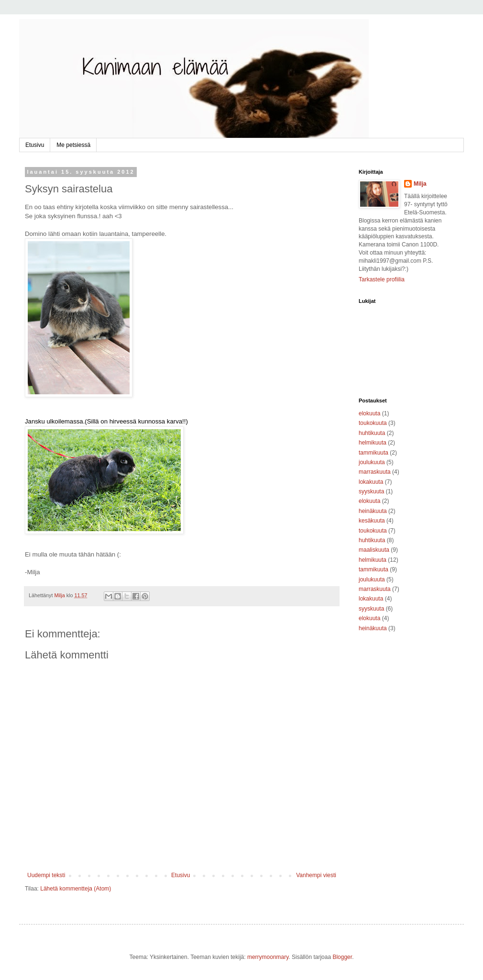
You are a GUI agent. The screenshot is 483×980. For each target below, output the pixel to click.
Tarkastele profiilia (382, 279)
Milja (420, 184)
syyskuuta (371, 491)
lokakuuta (371, 482)
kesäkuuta (372, 521)
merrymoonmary (268, 957)
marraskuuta (375, 472)
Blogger (342, 957)
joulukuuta (372, 462)
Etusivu (35, 145)
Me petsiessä (73, 145)
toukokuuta (373, 423)
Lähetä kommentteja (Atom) (76, 889)
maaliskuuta (374, 550)
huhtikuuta (372, 433)
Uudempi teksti (46, 875)
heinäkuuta (373, 511)
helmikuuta (373, 443)
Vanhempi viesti (316, 875)
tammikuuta (373, 453)
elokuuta (369, 413)
